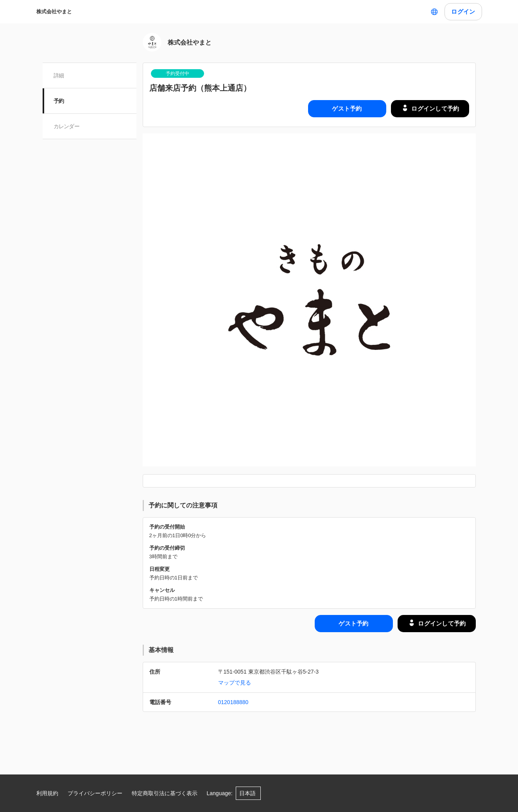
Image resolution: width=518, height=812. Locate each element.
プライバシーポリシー (95, 793)
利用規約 (47, 793)
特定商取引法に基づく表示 (165, 793)
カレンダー (67, 126)
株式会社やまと (54, 12)
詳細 (59, 75)
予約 (59, 101)
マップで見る (235, 683)
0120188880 (233, 702)
